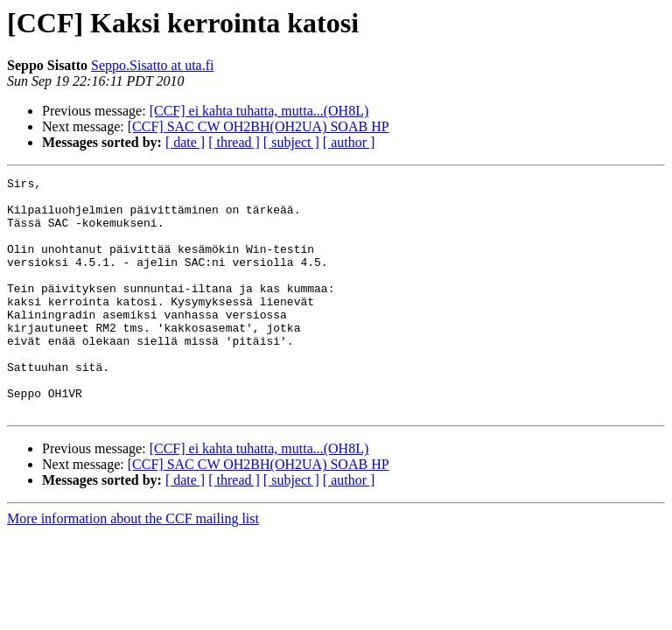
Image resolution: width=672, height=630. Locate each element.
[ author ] (349, 142)
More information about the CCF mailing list (133, 566)
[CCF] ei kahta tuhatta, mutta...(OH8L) (259, 111)
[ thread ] (234, 142)
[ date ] (185, 142)
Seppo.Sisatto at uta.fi (152, 65)
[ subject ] (291, 142)
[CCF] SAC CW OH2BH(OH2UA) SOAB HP (259, 126)
